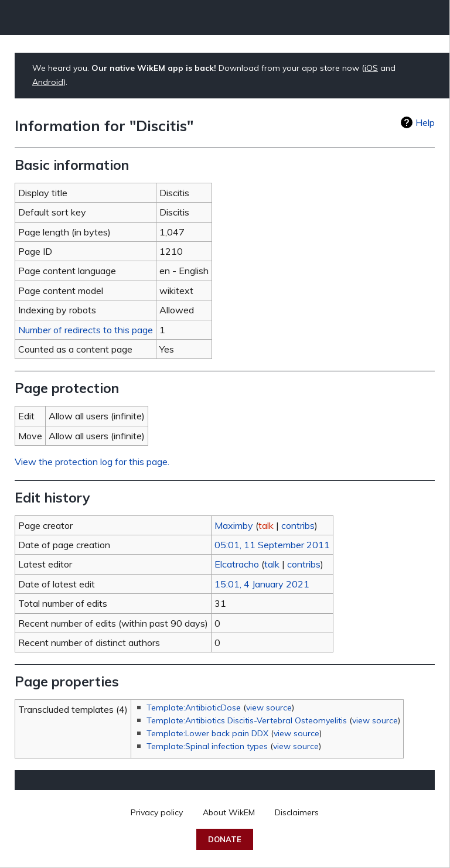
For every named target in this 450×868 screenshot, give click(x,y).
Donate (225, 839)
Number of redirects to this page (86, 330)
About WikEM (229, 812)
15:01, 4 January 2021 (262, 584)
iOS (371, 68)
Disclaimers (297, 812)
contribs (298, 525)
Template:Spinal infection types (207, 746)
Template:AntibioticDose (194, 708)
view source (269, 708)
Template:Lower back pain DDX (207, 733)
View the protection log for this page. (92, 462)
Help (425, 122)
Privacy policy (157, 812)
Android (48, 82)
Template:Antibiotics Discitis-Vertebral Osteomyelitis (247, 720)
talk (266, 525)
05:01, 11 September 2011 (272, 545)
